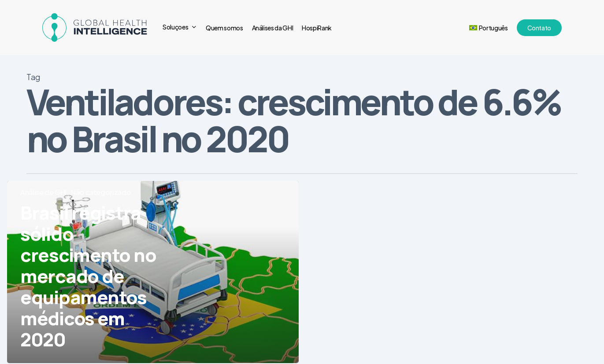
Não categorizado (101, 192)
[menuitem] (489, 28)
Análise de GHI (43, 192)
